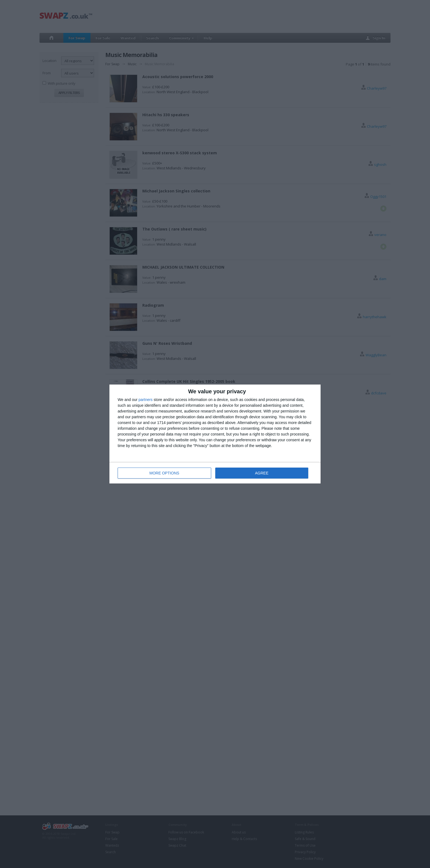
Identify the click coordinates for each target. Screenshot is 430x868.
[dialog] (215, 434)
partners (145, 400)
